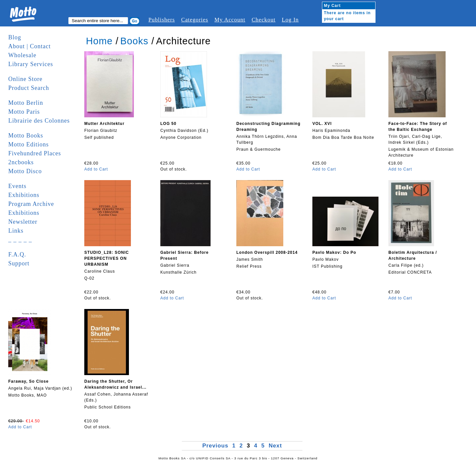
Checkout (263, 20)
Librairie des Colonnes (39, 121)
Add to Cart (96, 169)
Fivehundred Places (35, 153)
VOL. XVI (322, 124)
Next (275, 446)
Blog (15, 37)
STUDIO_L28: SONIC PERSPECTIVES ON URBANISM (107, 258)
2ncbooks (21, 162)
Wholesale (22, 55)
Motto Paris (24, 112)
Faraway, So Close (28, 381)
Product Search (29, 88)
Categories (195, 20)
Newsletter (23, 222)
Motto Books (26, 135)
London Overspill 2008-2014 (267, 252)
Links (16, 231)
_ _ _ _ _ (20, 240)
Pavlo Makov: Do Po (334, 252)
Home (99, 41)
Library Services (31, 64)
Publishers (162, 20)
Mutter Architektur (104, 124)
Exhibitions (24, 195)
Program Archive (31, 204)
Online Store (25, 79)
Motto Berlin (26, 103)
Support (19, 263)
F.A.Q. (17, 254)
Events (17, 186)
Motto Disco (25, 171)
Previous (216, 446)
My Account (230, 20)
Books (134, 41)
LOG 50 (168, 124)
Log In (290, 20)
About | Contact (30, 46)
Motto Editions (29, 144)
